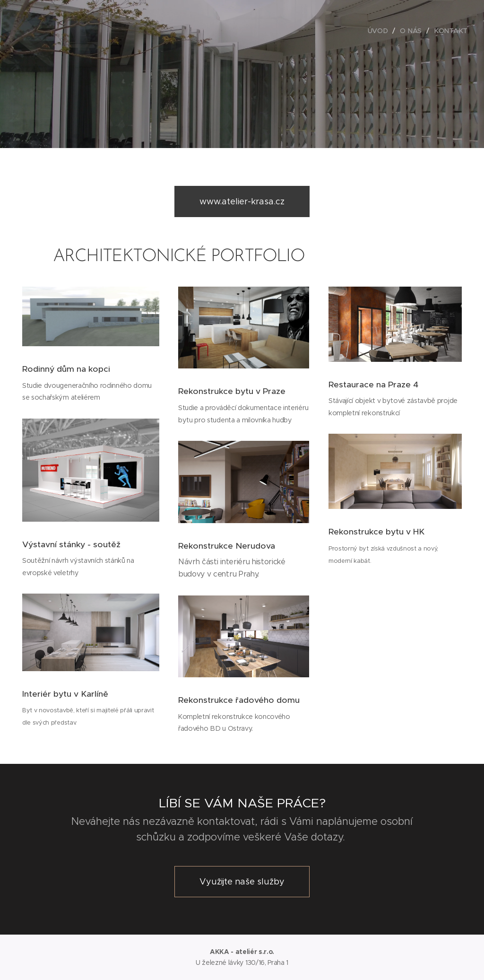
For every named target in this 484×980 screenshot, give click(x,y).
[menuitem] (380, 31)
